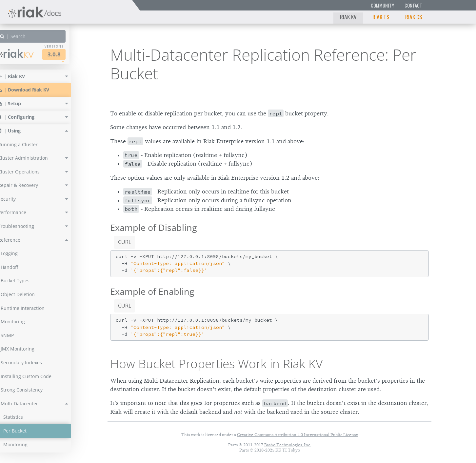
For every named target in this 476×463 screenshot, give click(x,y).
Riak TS (381, 17)
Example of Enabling (152, 291)
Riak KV (348, 17)
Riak (28, 54)
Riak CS (414, 17)
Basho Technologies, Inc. (288, 445)
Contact (413, 5)
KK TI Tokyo (288, 450)
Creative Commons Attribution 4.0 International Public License (297, 435)
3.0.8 (67, 54)
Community (382, 5)
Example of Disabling (154, 227)
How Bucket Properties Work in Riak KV (216, 364)
